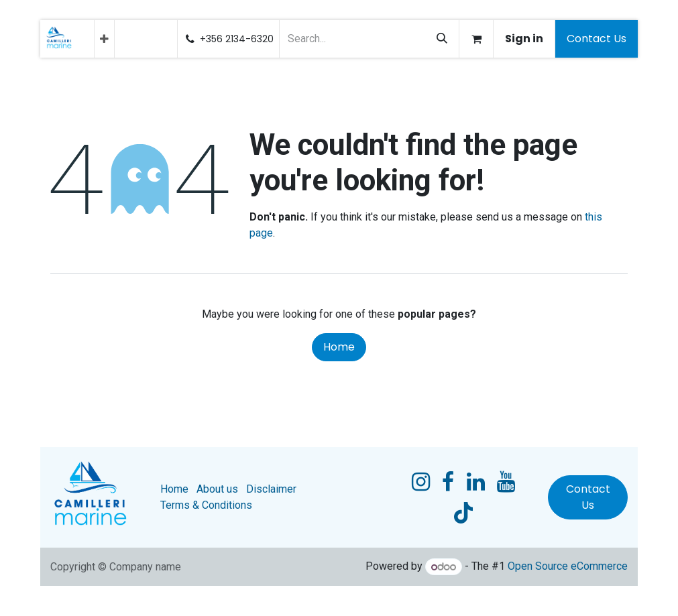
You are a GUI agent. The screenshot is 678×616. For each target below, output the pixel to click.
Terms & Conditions (206, 505)
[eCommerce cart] (476, 39)
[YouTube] (506, 482)
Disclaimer (271, 489)
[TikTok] (463, 513)
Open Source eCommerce (568, 567)
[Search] (442, 39)
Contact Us (597, 39)
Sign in (524, 39)
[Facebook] (448, 482)
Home (339, 347)
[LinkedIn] (476, 482)
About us (217, 489)
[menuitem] (104, 39)
